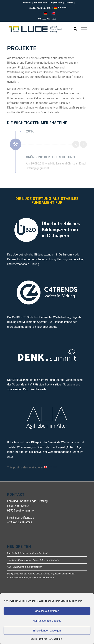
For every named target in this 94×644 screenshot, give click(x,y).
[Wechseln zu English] (50, 467)
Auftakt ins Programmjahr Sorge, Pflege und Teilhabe (33, 560)
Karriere (27, 3)
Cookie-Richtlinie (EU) (40, 8)
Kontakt (69, 3)
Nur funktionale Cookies (47, 621)
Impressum (56, 3)
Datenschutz (55, 639)
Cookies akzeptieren (47, 611)
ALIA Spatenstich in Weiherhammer (24, 567)
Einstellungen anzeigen (47, 631)
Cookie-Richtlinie (39, 639)
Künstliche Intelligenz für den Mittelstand (27, 553)
